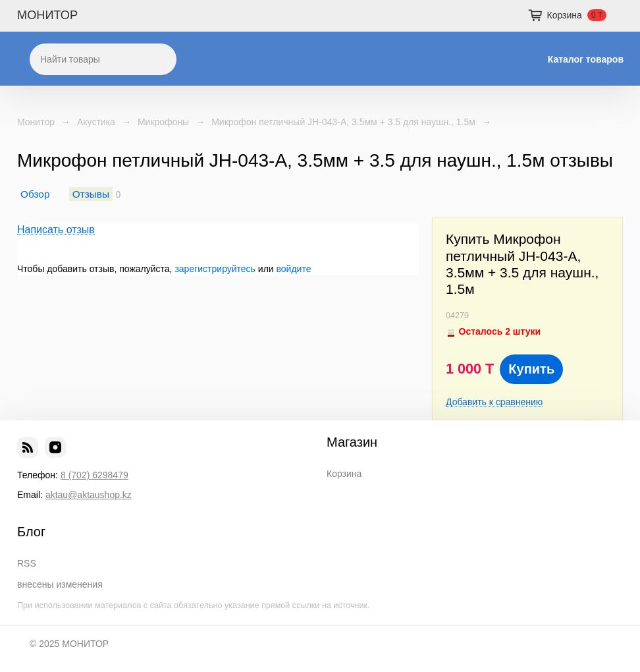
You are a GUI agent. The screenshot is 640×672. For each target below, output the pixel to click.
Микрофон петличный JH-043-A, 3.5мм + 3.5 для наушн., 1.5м (343, 122)
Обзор (35, 194)
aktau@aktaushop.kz (89, 495)
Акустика (96, 122)
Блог (31, 532)
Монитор (36, 122)
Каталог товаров (586, 59)
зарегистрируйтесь (215, 269)
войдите (294, 269)
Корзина (344, 474)
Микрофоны (163, 122)
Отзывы (91, 194)
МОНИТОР (47, 15)
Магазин (352, 442)
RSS (27, 563)
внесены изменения (60, 584)
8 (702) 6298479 (94, 475)
